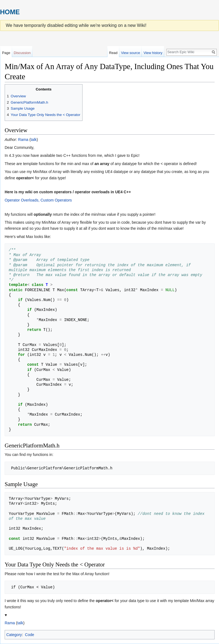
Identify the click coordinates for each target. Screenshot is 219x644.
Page (6, 53)
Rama (23, 140)
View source (130, 53)
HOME (10, 12)
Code (29, 635)
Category (14, 635)
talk (34, 140)
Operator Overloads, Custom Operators (38, 200)
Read (113, 53)
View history (153, 53)
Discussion (22, 53)
